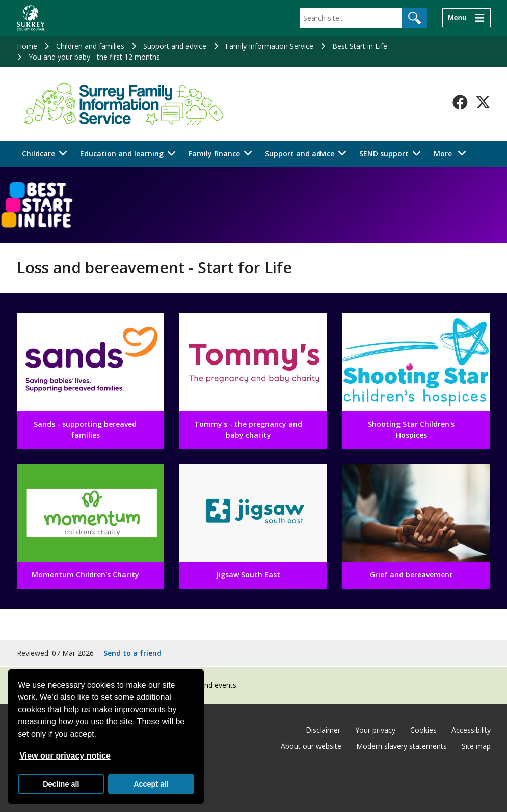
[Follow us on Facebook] (460, 102)
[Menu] (466, 18)
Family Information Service (269, 46)
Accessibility (471, 730)
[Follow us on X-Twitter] (483, 102)
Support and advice (175, 46)
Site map (476, 746)
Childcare (38, 153)
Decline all (61, 784)
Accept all (151, 784)
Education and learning (122, 153)
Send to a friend (132, 653)
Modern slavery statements (402, 746)
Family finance (214, 153)
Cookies (423, 730)
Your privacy (375, 730)
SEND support (384, 153)
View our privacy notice (65, 756)
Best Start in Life (360, 46)
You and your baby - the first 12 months (94, 57)
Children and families (90, 46)
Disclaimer (323, 730)
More (453, 153)
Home (27, 46)
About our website (311, 746)
